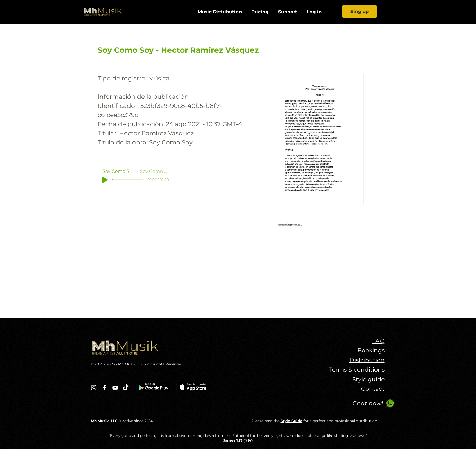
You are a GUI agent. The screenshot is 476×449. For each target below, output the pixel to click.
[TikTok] (126, 388)
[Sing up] (360, 12)
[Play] (105, 180)
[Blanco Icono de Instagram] (94, 388)
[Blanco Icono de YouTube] (115, 388)
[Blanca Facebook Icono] (104, 388)
